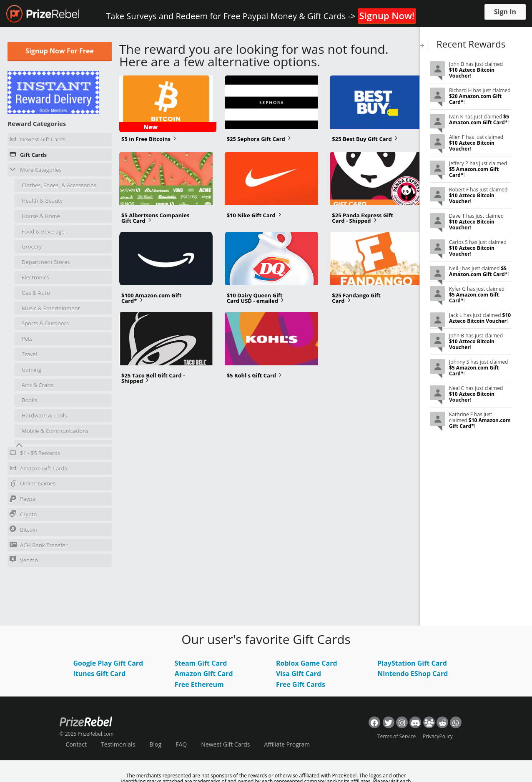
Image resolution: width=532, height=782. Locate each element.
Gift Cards (28, 156)
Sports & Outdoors (45, 323)
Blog (155, 744)
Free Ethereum (199, 684)
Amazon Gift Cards (38, 470)
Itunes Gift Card (99, 674)
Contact (76, 744)
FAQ (181, 744)
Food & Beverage (43, 231)
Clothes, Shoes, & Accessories (59, 185)
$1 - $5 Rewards (35, 454)
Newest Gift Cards (38, 141)
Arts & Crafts (38, 385)
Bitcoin (24, 529)
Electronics (35, 277)
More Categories (36, 170)
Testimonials (118, 744)
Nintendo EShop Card (413, 674)
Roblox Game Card (307, 663)
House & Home (41, 216)
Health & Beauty (42, 201)
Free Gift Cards (301, 684)
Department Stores (46, 262)
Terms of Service (396, 736)
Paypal (23, 500)
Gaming (31, 370)
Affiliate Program (287, 744)
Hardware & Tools (44, 415)
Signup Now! (387, 15)
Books (29, 400)
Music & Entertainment (51, 308)
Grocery (32, 246)
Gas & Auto (36, 293)
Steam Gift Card (201, 663)
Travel (29, 354)
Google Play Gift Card (108, 663)
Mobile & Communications (55, 431)
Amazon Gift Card (204, 674)
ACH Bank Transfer (39, 545)
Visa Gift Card (299, 674)
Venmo (24, 560)
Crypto (23, 514)
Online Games (33, 485)
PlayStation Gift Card (412, 663)
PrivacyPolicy (438, 736)
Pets (27, 339)
